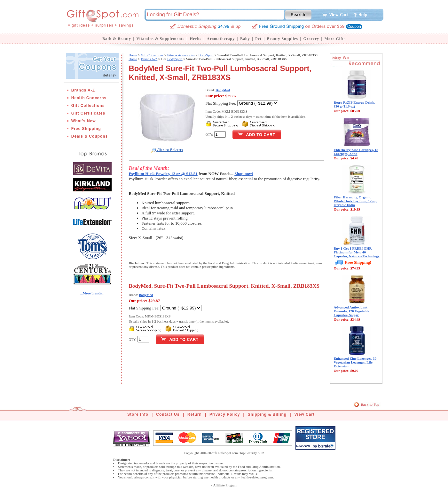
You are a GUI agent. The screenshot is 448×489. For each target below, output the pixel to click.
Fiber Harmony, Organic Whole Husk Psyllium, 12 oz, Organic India (355, 201)
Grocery (311, 39)
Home (133, 55)
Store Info (138, 414)
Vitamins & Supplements (161, 39)
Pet (258, 39)
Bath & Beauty (117, 39)
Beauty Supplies (283, 39)
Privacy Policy (225, 414)
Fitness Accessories (181, 55)
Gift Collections (88, 106)
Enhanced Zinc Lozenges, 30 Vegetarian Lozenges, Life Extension (355, 362)
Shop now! (244, 174)
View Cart (305, 414)
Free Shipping (86, 129)
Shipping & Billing (267, 414)
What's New (84, 121)
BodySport (206, 55)
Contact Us (168, 414)
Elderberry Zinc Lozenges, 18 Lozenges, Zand (356, 152)
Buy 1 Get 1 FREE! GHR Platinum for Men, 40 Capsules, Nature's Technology (357, 252)
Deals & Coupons (90, 136)
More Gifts (335, 39)
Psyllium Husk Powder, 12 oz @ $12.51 (163, 174)
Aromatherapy (221, 39)
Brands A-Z (83, 90)
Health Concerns (89, 98)
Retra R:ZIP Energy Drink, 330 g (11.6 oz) (355, 104)
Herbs (195, 39)
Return (195, 414)
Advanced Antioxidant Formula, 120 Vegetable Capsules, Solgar (352, 311)
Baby (245, 39)
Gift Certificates (88, 113)
